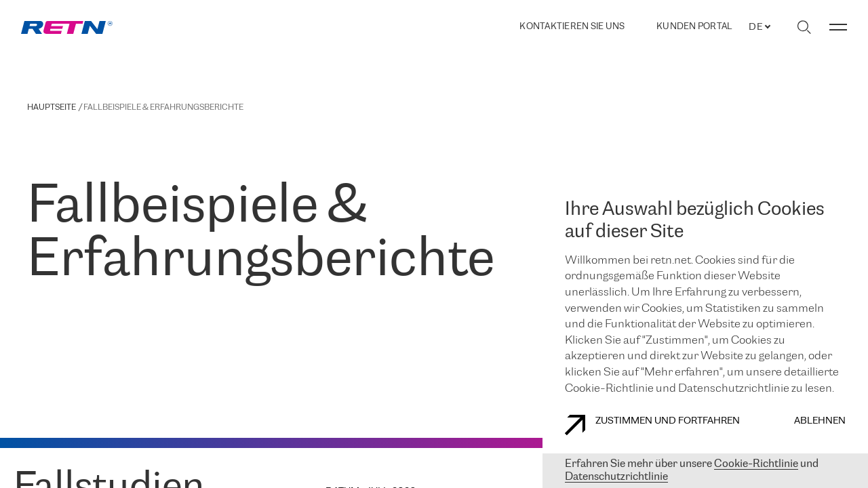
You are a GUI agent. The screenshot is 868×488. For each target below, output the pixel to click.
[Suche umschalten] (804, 27)
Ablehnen (820, 421)
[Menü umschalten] (838, 27)
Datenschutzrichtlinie (616, 477)
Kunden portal (694, 27)
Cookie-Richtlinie (756, 464)
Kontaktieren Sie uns (572, 27)
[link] (67, 27)
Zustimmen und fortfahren (652, 425)
